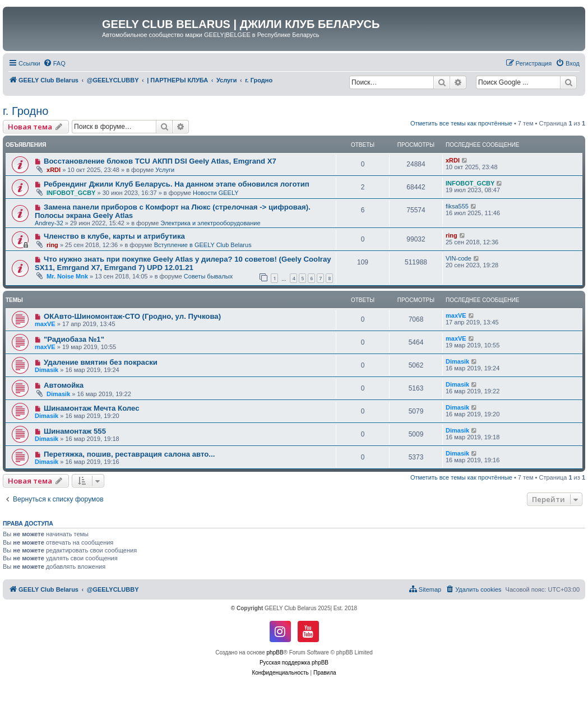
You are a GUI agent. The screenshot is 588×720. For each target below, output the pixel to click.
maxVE (45, 324)
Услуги (165, 170)
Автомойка (64, 385)
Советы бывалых (208, 276)
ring (52, 245)
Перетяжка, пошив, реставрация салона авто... (129, 454)
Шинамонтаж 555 (75, 431)
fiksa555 (457, 206)
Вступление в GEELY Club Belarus (203, 245)
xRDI (54, 170)
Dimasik (47, 370)
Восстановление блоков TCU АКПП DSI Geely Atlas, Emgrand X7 (160, 161)
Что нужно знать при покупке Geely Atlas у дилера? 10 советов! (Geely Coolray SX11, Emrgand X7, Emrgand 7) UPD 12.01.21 (183, 263)
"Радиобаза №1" (74, 339)
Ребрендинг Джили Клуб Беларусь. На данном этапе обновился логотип (177, 184)
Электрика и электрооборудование (210, 223)
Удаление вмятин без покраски (101, 362)
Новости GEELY (216, 193)
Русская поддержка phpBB (294, 663)
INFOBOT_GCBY (71, 193)
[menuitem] (54, 63)
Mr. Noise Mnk (67, 276)
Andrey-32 (49, 223)
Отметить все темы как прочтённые (461, 123)
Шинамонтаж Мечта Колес (92, 408)
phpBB (275, 652)
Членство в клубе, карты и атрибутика (114, 236)
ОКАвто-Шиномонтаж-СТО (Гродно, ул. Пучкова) (132, 316)
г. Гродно (26, 111)
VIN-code (459, 258)
